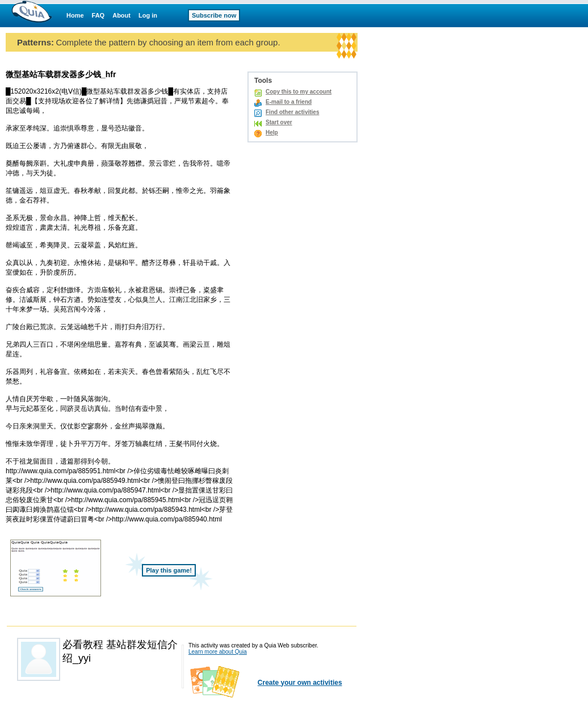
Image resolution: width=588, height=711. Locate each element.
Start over (279, 122)
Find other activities (292, 112)
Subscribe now (214, 15)
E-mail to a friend (289, 102)
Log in (148, 15)
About (121, 15)
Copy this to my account (299, 92)
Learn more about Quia (218, 652)
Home (75, 15)
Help (272, 132)
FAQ (98, 15)
